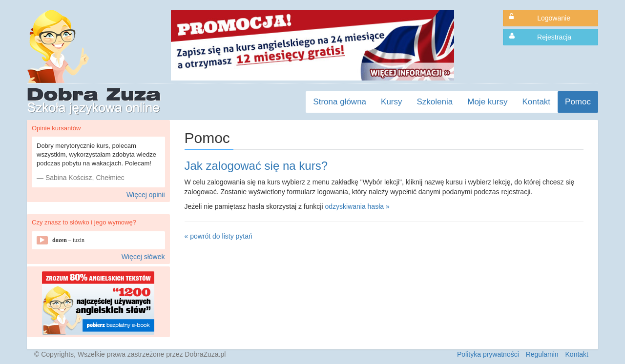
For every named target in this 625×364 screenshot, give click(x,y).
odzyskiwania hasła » (357, 206)
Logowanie (540, 18)
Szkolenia (435, 102)
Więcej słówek (143, 257)
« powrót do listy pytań (219, 236)
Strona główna (340, 102)
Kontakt (536, 102)
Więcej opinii (146, 195)
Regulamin (542, 354)
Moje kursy (487, 102)
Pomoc (578, 102)
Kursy (391, 102)
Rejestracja (540, 37)
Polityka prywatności (488, 354)
